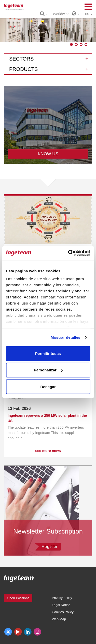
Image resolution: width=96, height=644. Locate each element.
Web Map (59, 619)
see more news (48, 451)
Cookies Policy (63, 612)
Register (50, 547)
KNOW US (48, 154)
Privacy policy (62, 598)
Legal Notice (61, 605)
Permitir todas (48, 353)
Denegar (48, 386)
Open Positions (18, 598)
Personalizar (48, 370)
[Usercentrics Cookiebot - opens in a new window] (68, 253)
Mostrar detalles (66, 337)
